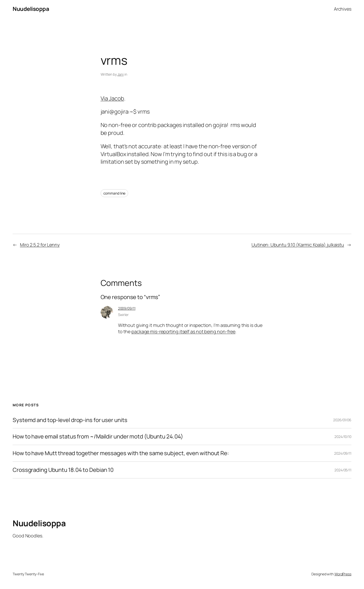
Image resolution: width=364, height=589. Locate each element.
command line (115, 193)
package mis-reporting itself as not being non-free (183, 331)
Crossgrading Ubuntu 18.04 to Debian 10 (63, 470)
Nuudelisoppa (31, 9)
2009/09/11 (127, 308)
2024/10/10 (343, 437)
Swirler (123, 315)
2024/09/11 (343, 453)
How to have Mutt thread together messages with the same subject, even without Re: (121, 453)
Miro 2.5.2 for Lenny (40, 245)
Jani (120, 74)
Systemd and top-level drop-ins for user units (70, 420)
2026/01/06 (342, 420)
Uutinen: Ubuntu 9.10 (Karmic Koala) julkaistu (298, 245)
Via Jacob (112, 98)
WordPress (343, 574)
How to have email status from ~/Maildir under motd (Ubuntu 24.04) (98, 437)
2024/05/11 (343, 470)
